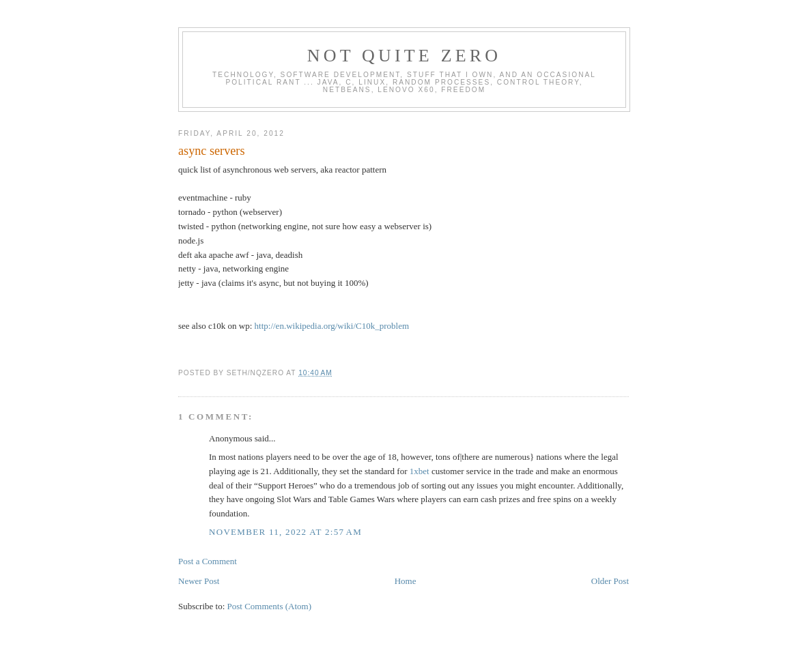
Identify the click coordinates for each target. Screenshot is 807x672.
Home (406, 581)
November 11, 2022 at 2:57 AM (285, 532)
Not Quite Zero (405, 56)
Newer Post (199, 581)
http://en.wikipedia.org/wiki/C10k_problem (332, 326)
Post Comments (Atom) (270, 606)
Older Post (610, 581)
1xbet (420, 471)
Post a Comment (208, 561)
